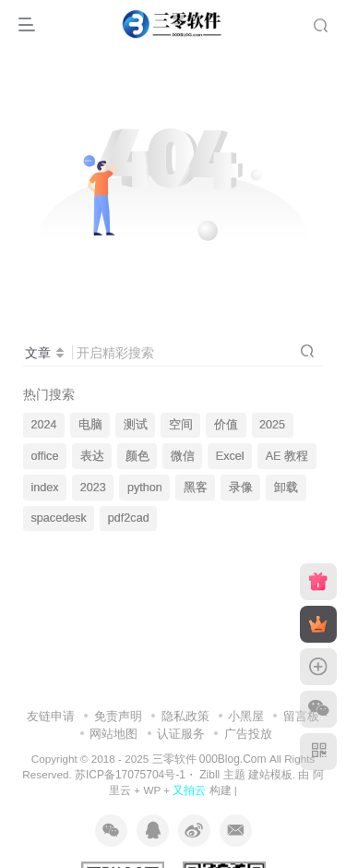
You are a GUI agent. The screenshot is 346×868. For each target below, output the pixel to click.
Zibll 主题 (221, 775)
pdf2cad (129, 518)
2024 (44, 425)
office (45, 456)
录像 (241, 488)
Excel (230, 456)
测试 (136, 425)
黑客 (196, 488)
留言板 (301, 716)
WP (152, 790)
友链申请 (51, 716)
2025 (272, 425)
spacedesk (59, 518)
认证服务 (181, 734)
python (145, 488)
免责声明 (118, 716)
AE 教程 (287, 456)
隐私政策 (185, 716)
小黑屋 (246, 716)
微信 (183, 456)
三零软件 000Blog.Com (211, 759)
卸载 (286, 488)
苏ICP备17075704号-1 (130, 775)
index (45, 488)
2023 (93, 488)
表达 (92, 456)
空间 (181, 425)
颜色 (137, 456)
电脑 (90, 425)
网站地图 (113, 734)
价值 (226, 425)
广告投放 (248, 734)
